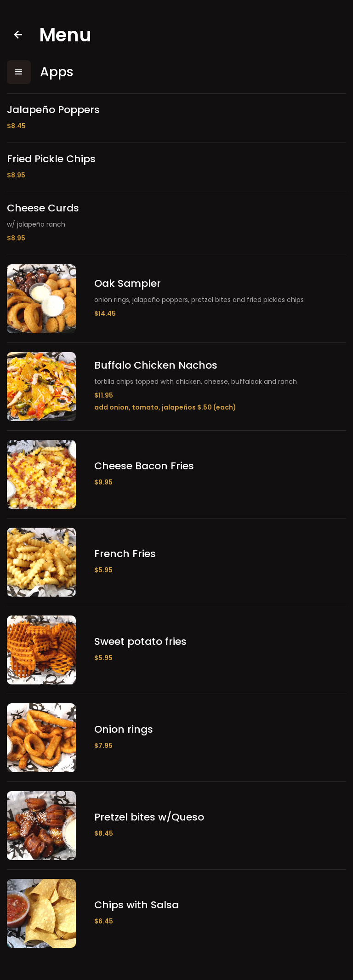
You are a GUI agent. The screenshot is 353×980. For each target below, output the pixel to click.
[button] (19, 72)
